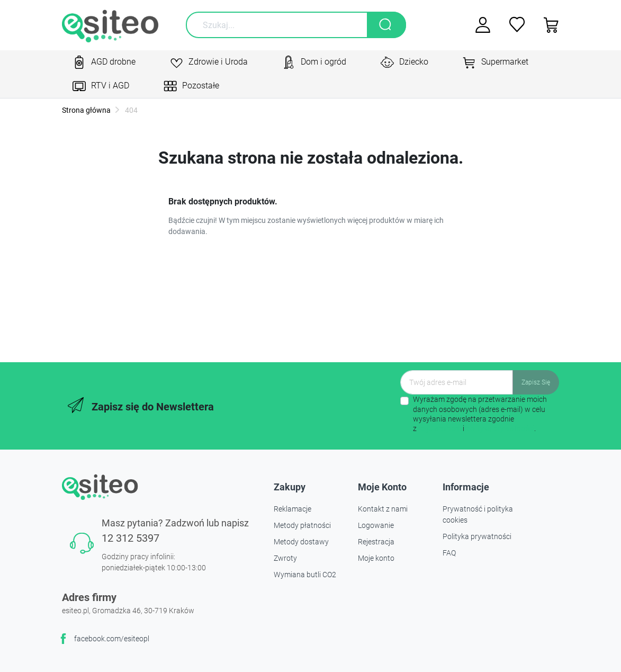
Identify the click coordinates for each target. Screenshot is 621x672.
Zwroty (285, 558)
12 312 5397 (130, 538)
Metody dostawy (301, 542)
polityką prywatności (500, 428)
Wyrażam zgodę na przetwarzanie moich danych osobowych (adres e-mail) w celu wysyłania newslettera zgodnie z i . (480, 414)
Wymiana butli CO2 (305, 575)
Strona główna (86, 110)
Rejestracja (376, 542)
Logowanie (376, 525)
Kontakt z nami (383, 509)
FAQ (449, 553)
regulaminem (440, 428)
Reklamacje (292, 509)
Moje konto (376, 558)
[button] (548, 25)
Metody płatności (302, 525)
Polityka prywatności (477, 536)
